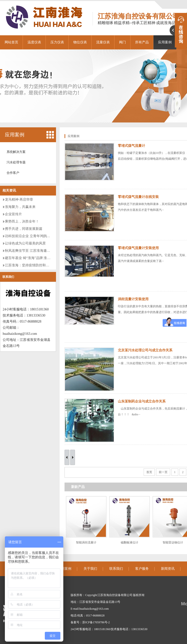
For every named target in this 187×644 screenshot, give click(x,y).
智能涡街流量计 (86, 542)
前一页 (163, 472)
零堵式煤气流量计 (131, 146)
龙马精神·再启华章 (19, 200)
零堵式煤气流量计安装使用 (138, 248)
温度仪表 (34, 42)
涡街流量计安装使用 (133, 299)
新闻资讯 (168, 569)
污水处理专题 (16, 162)
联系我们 (8, 277)
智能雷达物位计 (173, 542)
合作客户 (13, 173)
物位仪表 (80, 42)
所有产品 (142, 42)
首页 (149, 472)
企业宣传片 (13, 214)
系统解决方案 (16, 152)
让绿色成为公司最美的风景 (25, 243)
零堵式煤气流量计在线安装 (138, 197)
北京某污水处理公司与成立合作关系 (145, 350)
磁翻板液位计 (130, 542)
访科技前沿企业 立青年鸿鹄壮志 (29, 236)
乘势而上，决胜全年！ (22, 221)
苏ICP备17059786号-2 (96, 622)
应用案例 (15, 135)
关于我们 (90, 569)
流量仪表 (103, 42)
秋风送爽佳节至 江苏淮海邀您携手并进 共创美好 (42, 251)
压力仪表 (57, 42)
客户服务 (142, 569)
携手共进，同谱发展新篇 (24, 229)
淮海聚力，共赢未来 (20, 207)
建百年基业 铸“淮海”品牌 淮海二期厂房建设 (38, 258)
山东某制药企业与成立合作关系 (142, 401)
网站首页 (11, 42)
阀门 (122, 42)
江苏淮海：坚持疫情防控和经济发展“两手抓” (39, 265)
